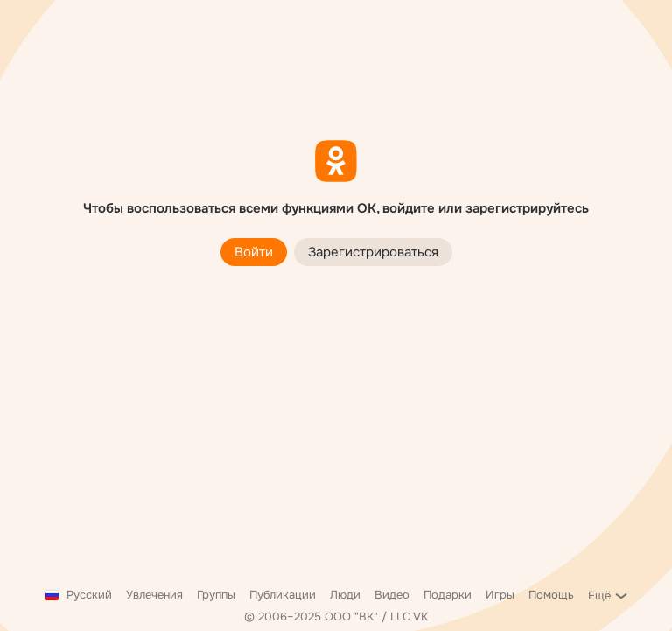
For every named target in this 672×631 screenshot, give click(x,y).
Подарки (448, 595)
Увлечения (154, 595)
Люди (345, 595)
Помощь (551, 595)
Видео (392, 595)
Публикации (283, 595)
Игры (500, 595)
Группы (216, 595)
